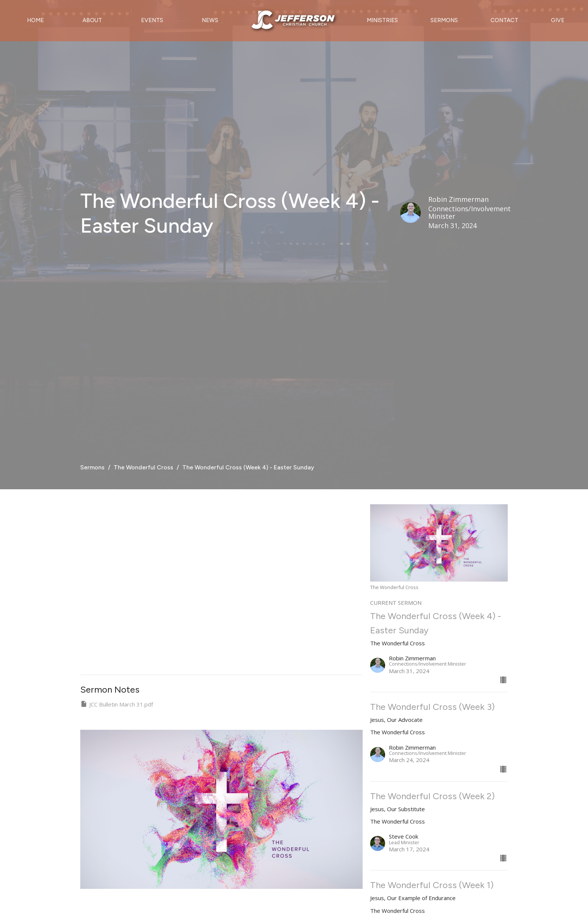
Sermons (444, 20)
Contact (504, 20)
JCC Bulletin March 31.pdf (117, 704)
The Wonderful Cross (143, 467)
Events (152, 20)
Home (35, 20)
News (210, 20)
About (92, 20)
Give (558, 20)
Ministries (382, 20)
